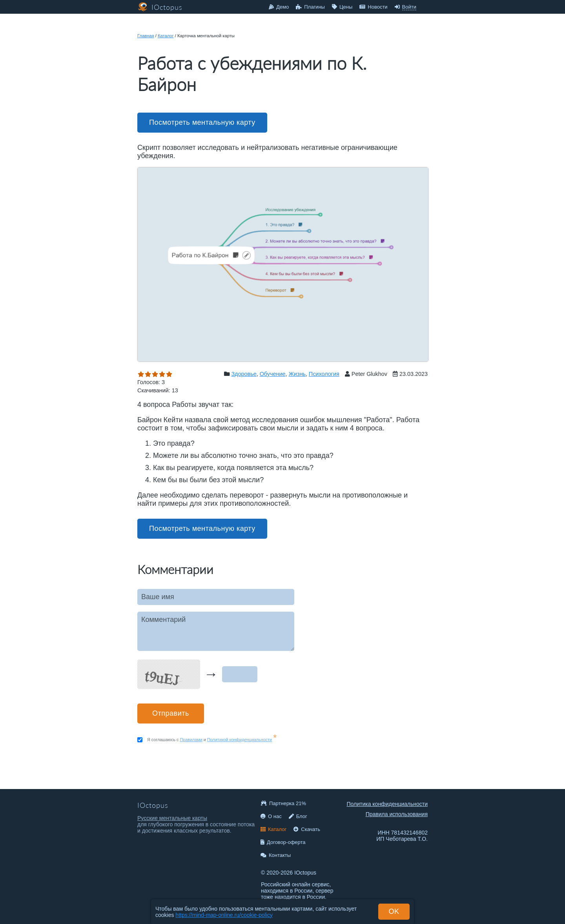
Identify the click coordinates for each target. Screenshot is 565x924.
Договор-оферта (283, 842)
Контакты (276, 855)
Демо (279, 7)
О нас (271, 816)
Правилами (191, 740)
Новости (373, 7)
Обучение (273, 374)
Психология (324, 374)
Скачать (307, 829)
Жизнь (297, 374)
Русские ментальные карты (172, 818)
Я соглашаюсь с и (212, 740)
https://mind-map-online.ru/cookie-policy (224, 915)
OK (394, 911)
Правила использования (397, 814)
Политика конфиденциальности (387, 804)
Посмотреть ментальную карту (202, 122)
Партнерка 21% (283, 803)
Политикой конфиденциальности (240, 740)
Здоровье (244, 374)
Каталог (166, 36)
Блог (298, 816)
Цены (342, 7)
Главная (146, 36)
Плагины (310, 7)
